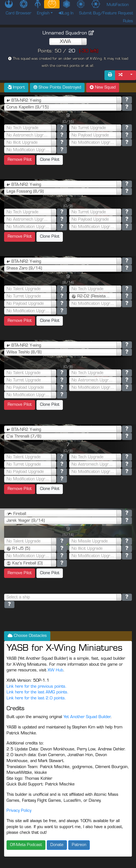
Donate (57, 845)
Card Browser (18, 13)
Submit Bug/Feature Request (106, 13)
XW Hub (55, 670)
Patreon (79, 845)
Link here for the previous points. (37, 687)
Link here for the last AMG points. (38, 692)
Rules (128, 21)
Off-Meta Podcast (26, 845)
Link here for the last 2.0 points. (36, 698)
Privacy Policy (19, 811)
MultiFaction (118, 5)
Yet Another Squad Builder (87, 717)
